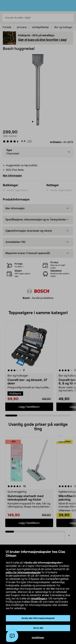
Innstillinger (38, 638)
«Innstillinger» (39, 599)
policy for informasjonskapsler (23, 572)
